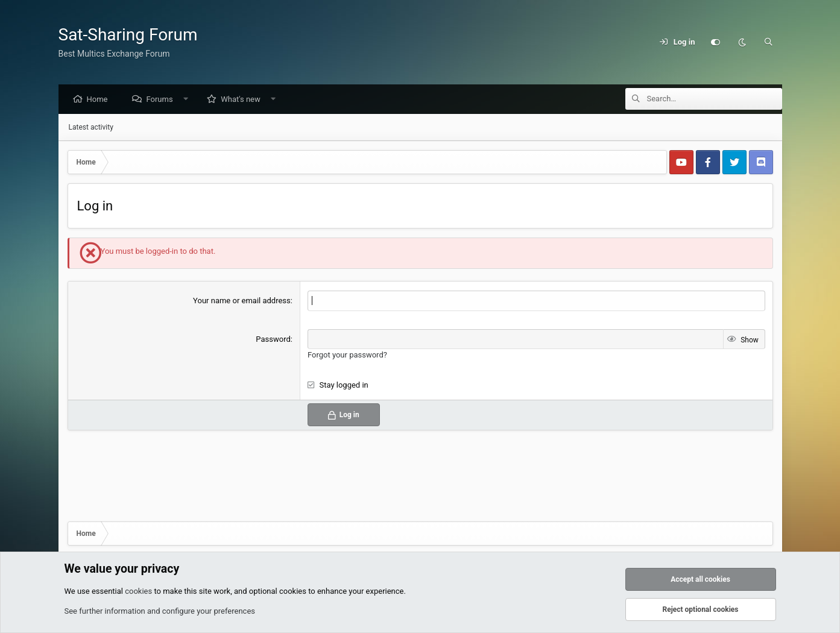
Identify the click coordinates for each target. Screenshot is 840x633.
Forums (162, 100)
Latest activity (91, 128)
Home (100, 100)
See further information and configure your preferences (160, 611)
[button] (188, 100)
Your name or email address (242, 301)
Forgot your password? (347, 355)
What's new (244, 100)
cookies (138, 591)
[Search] (769, 42)
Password (273, 340)
